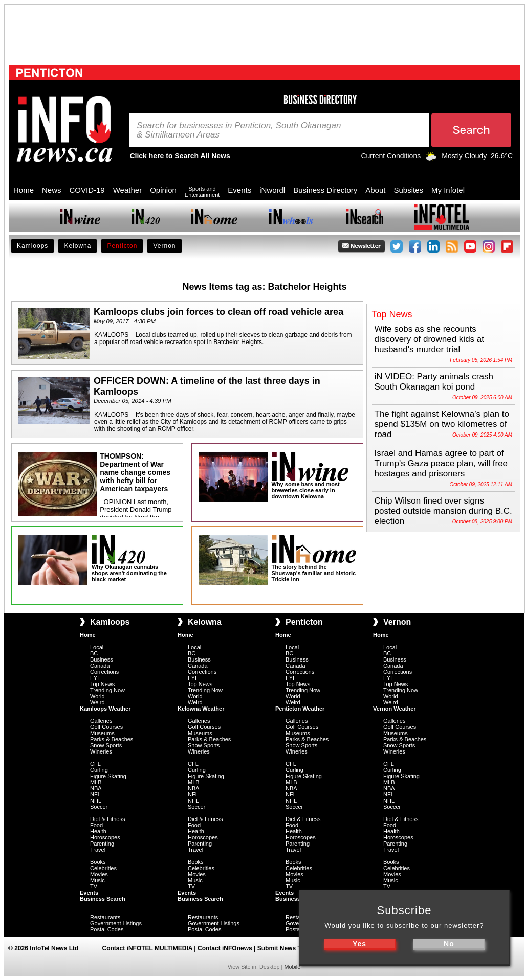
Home (24, 190)
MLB (96, 782)
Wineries (101, 751)
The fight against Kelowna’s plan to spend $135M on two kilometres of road (442, 424)
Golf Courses (106, 727)
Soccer (99, 807)
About (375, 190)
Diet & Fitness (107, 819)
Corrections (104, 672)
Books (98, 862)
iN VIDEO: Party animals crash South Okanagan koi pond (434, 382)
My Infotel (448, 190)
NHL (96, 801)
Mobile (292, 967)
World (97, 696)
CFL (95, 764)
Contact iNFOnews (225, 948)
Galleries (101, 721)
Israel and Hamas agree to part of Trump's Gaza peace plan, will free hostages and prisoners (441, 463)
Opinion (163, 190)
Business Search (103, 899)
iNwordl (272, 190)
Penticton (122, 246)
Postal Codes (107, 929)
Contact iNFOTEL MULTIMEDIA (147, 948)
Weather (127, 190)
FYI (94, 678)
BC (94, 653)
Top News (102, 684)
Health (98, 831)
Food (96, 825)
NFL (95, 794)
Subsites (408, 190)
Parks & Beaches (112, 739)
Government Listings (116, 923)
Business (102, 659)
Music (97, 880)
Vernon (164, 246)
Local (97, 647)
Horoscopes (105, 837)
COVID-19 (87, 190)
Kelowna (78, 246)
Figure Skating (108, 776)
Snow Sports (106, 745)
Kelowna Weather (201, 709)
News (52, 190)
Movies (99, 874)
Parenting (102, 844)
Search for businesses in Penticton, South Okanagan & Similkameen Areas (239, 130)
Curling (99, 770)
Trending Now (107, 690)
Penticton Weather (300, 709)
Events (239, 190)
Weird (97, 702)
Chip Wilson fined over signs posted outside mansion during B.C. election (443, 511)
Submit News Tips (284, 948)
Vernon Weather (395, 709)
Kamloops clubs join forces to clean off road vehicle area (218, 312)
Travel (98, 850)
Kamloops (32, 246)
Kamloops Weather (105, 709)
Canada (100, 666)
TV (94, 886)
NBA (96, 788)
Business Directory (325, 190)
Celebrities (103, 868)
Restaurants (105, 917)
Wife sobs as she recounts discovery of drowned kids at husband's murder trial (430, 339)
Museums (102, 733)
